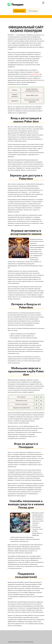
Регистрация (33, 11)
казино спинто (34, 74)
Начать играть (19, 11)
